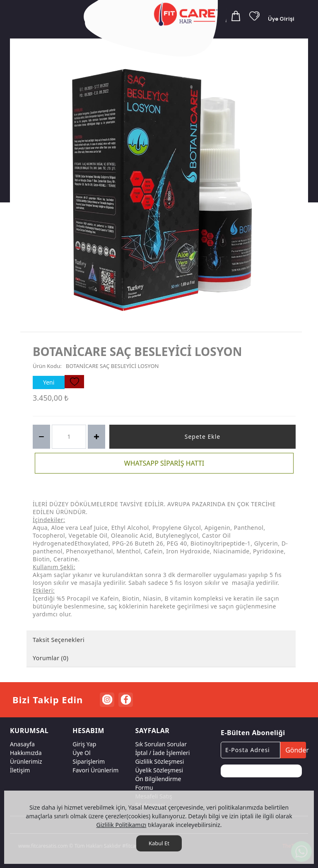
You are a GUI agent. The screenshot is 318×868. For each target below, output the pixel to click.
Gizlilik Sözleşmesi (159, 761)
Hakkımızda (26, 753)
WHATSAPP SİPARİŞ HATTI (164, 463)
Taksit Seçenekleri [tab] (59, 640)
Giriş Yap (84, 744)
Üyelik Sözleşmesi (159, 770)
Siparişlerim (89, 761)
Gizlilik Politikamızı (121, 825)
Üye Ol (81, 753)
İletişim (20, 770)
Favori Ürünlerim (95, 770)
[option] (161, 190)
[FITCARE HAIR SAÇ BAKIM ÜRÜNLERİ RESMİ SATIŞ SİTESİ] (187, 14)
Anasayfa (22, 744)
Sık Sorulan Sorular (161, 744)
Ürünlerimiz (26, 761)
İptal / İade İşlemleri (162, 753)
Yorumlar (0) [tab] (51, 658)
